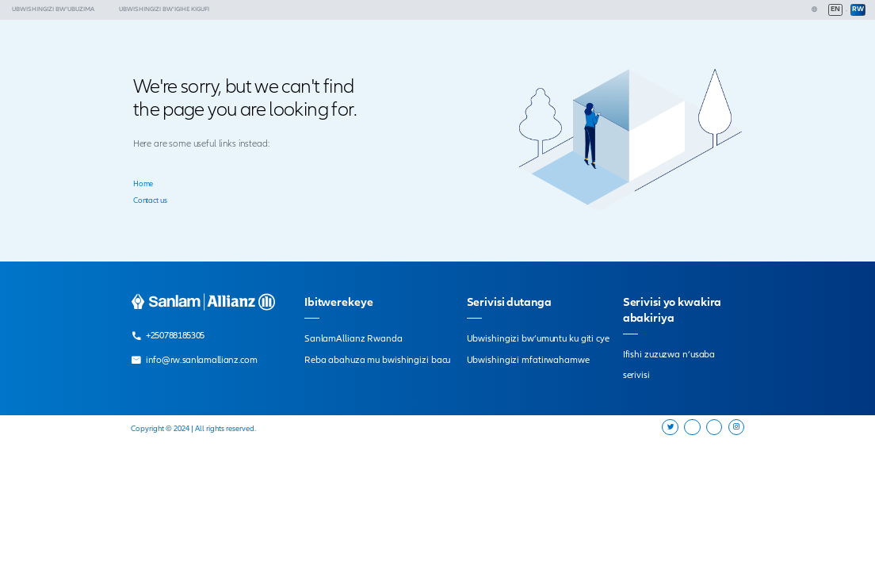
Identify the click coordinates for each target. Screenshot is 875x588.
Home (143, 184)
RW (858, 9)
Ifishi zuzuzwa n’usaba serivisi (669, 365)
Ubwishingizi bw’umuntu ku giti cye (538, 338)
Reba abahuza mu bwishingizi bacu (377, 360)
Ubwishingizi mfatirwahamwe (528, 360)
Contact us (150, 200)
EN (835, 9)
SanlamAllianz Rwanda (353, 338)
